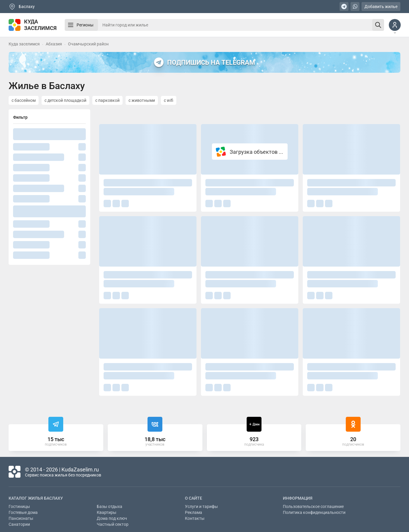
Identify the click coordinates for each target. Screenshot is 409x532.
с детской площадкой (65, 100)
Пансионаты (21, 518)
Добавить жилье (381, 7)
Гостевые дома (23, 512)
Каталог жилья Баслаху (36, 498)
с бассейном (24, 100)
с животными (142, 100)
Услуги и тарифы (201, 506)
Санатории (19, 524)
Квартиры (107, 512)
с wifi (169, 100)
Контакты (195, 518)
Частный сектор (113, 524)
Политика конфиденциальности (314, 512)
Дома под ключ (112, 518)
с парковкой (107, 100)
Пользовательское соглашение (313, 506)
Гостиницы (19, 506)
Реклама (194, 512)
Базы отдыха (110, 506)
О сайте (194, 498)
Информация (298, 498)
